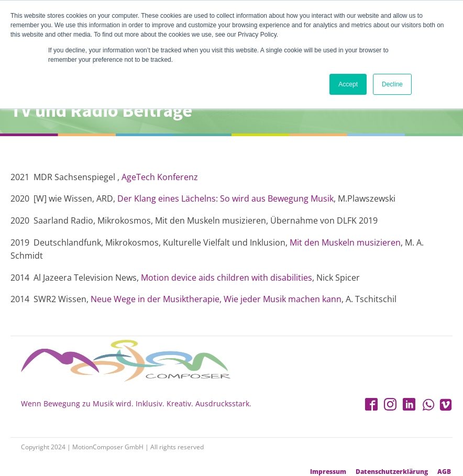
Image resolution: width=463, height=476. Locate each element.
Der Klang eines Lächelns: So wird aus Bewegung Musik (225, 198)
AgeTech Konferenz (160, 177)
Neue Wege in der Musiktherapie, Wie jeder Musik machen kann (216, 299)
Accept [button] (348, 84)
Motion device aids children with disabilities (227, 278)
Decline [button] (392, 84)
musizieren (379, 242)
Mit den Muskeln (323, 242)
